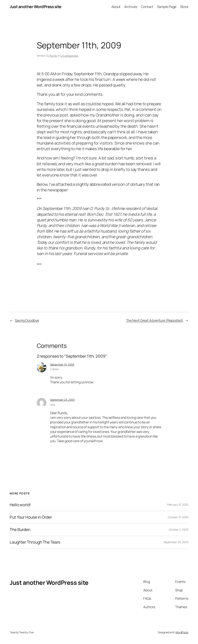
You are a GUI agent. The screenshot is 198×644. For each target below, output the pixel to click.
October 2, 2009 (179, 530)
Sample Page (167, 7)
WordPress (182, 632)
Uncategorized (69, 56)
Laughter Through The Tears (35, 542)
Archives (131, 7)
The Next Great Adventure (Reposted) (155, 320)
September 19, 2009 (62, 364)
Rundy (53, 56)
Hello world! (20, 505)
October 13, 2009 (178, 517)
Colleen (55, 369)
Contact (147, 7)
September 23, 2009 (62, 400)
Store (184, 7)
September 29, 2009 (176, 542)
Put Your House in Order (31, 517)
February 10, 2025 (178, 505)
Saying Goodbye (27, 320)
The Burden (20, 530)
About (116, 7)
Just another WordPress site (35, 7)
